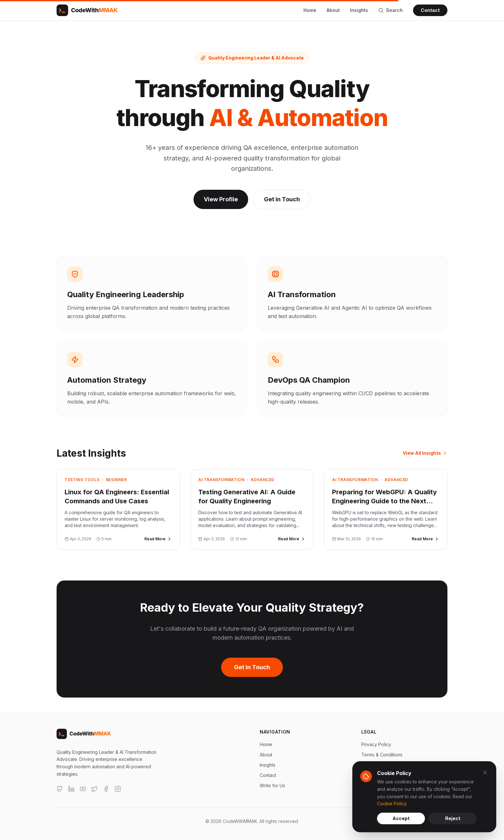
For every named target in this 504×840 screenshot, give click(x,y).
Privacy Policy (376, 744)
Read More (158, 539)
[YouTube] (83, 789)
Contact (430, 10)
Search (391, 10)
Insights (359, 10)
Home (310, 10)
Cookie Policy (392, 803)
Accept (401, 818)
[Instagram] (118, 789)
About (333, 10)
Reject (453, 818)
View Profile (221, 199)
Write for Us (272, 785)
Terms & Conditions (382, 755)
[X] (94, 789)
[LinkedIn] (71, 789)
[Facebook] (106, 789)
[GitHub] (60, 789)
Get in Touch (282, 199)
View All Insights (425, 453)
